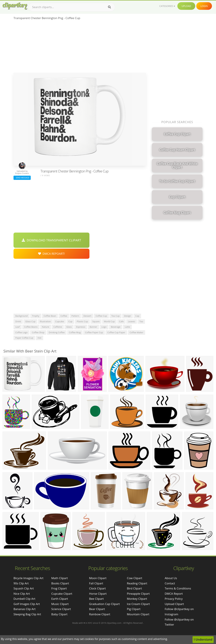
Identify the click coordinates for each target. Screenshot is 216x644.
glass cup (30, 321)
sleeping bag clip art (27, 614)
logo (104, 327)
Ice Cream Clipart (138, 604)
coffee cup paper (116, 332)
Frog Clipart (59, 588)
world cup (109, 321)
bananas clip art (25, 609)
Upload (186, 6)
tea (141, 321)
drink (18, 321)
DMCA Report (174, 594)
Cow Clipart (135, 578)
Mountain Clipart (138, 614)
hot (39, 338)
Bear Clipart (97, 609)
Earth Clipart (60, 599)
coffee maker (136, 332)
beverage (116, 327)
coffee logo (21, 332)
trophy (36, 316)
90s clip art (21, 583)
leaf (18, 327)
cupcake (60, 321)
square (96, 321)
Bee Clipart (96, 599)
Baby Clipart (59, 614)
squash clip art (24, 588)
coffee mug (75, 332)
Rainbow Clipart (100, 614)
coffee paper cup (94, 332)
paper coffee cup (24, 338)
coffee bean (50, 316)
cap (137, 316)
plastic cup (82, 321)
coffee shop (38, 332)
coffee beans (31, 327)
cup (70, 321)
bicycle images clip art (28, 578)
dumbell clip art (24, 599)
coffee (64, 316)
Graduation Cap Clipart (104, 604)
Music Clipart (60, 604)
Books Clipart (60, 583)
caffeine (58, 327)
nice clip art (22, 594)
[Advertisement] (80, 47)
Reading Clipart (137, 583)
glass (69, 327)
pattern (75, 316)
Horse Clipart (98, 594)
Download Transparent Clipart (51, 240)
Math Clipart (60, 578)
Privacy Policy (174, 599)
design (127, 316)
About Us (171, 578)
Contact (170, 583)
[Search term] (72, 7)
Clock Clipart (97, 588)
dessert (87, 316)
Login (204, 6)
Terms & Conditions (178, 588)
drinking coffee (57, 332)
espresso (81, 327)
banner (93, 327)
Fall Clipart (96, 583)
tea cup (116, 316)
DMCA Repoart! (51, 254)
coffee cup (101, 316)
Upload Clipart (174, 604)
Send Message (22, 178)
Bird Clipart (134, 588)
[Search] (109, 7)
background (22, 316)
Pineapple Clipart (138, 594)
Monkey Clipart (137, 599)
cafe (121, 321)
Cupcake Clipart (62, 594)
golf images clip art (27, 604)
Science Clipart (61, 609)
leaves (132, 321)
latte (127, 327)
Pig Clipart (134, 609)
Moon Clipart (98, 578)
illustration (45, 321)
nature (46, 327)
